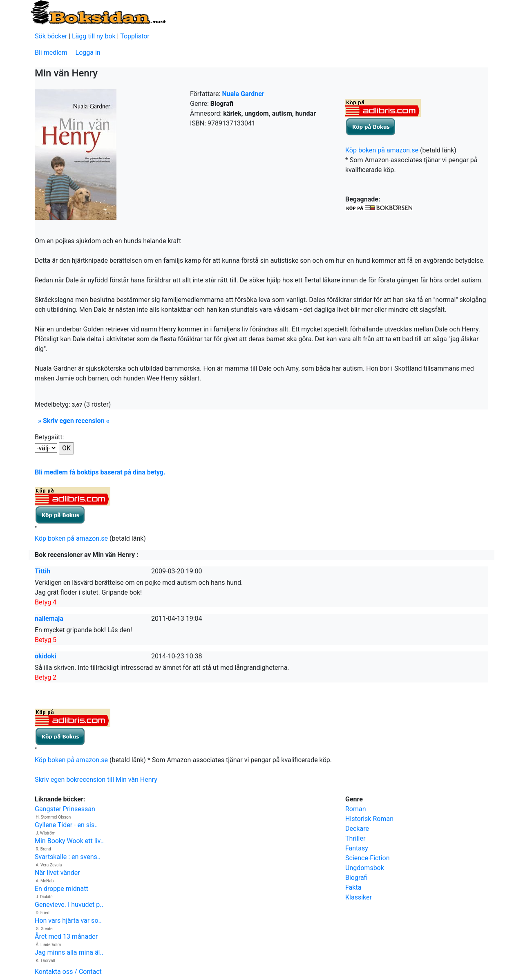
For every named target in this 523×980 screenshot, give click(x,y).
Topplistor (135, 36)
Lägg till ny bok (94, 36)
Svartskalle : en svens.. (68, 857)
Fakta (353, 887)
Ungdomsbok (365, 868)
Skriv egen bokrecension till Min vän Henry (96, 780)
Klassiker (359, 897)
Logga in (88, 53)
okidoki (46, 656)
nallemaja (49, 619)
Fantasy (357, 848)
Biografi (356, 878)
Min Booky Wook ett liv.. (69, 841)
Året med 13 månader (66, 936)
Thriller (355, 838)
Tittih (42, 571)
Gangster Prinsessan (65, 809)
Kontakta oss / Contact (68, 972)
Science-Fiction (368, 858)
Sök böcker (51, 36)
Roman (356, 809)
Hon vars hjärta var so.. (68, 921)
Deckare (357, 829)
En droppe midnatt (61, 889)
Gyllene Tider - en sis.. (66, 825)
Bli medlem (51, 53)
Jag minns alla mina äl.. (69, 952)
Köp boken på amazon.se (382, 150)
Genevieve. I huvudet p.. (69, 905)
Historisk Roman (369, 819)
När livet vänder (57, 873)
